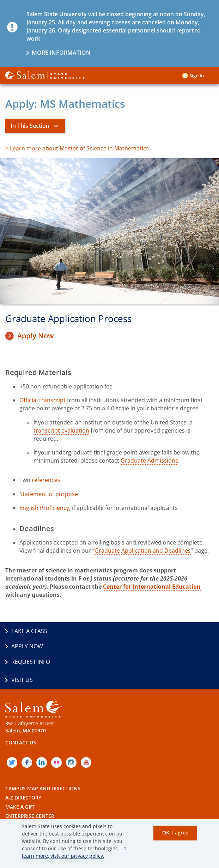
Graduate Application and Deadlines (143, 551)
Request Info (31, 647)
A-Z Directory (23, 764)
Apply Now (35, 336)
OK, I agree (175, 833)
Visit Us (126, 647)
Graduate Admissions (149, 460)
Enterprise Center (30, 783)
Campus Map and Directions (43, 755)
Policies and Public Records (43, 801)
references (46, 480)
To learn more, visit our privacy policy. (74, 852)
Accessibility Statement (37, 810)
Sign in (197, 76)
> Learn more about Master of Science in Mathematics (77, 148)
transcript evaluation (61, 430)
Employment (22, 792)
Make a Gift (20, 774)
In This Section (30, 126)
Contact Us (21, 709)
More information (61, 53)
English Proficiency (44, 508)
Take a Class (29, 631)
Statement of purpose (49, 494)
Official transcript (42, 400)
